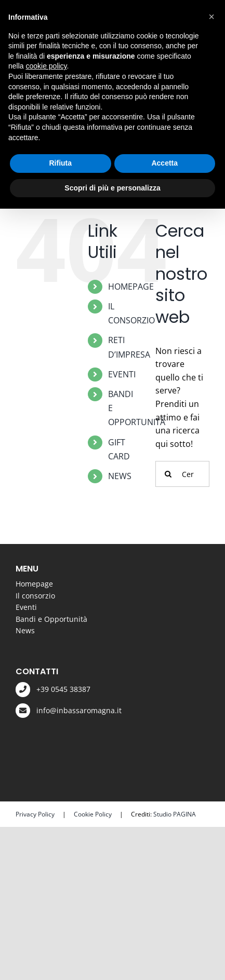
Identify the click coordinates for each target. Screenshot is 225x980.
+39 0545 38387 (63, 689)
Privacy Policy (35, 814)
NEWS (120, 476)
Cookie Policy (93, 814)
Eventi (26, 607)
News (25, 630)
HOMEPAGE (131, 287)
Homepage (34, 584)
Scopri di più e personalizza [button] (112, 188)
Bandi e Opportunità (51, 619)
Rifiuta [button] (60, 163)
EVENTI (122, 374)
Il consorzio (35, 596)
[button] (211, 17)
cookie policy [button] (46, 66)
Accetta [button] (164, 163)
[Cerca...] (182, 474)
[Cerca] (168, 474)
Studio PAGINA (175, 814)
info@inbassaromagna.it (79, 710)
